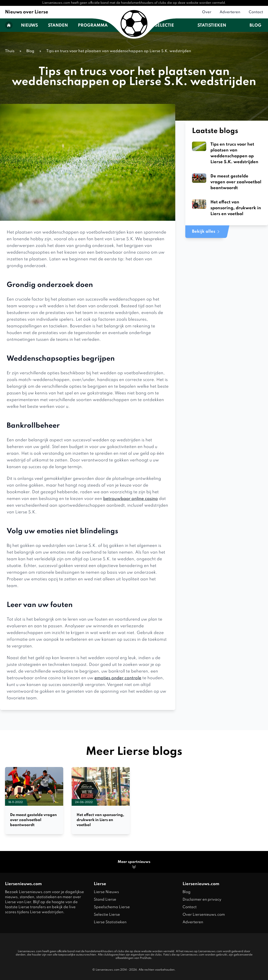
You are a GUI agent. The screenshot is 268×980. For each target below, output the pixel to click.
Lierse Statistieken (110, 922)
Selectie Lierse (107, 915)
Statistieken (212, 26)
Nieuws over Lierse (27, 12)
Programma (93, 26)
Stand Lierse (105, 900)
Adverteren (230, 12)
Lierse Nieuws (106, 892)
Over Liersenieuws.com (204, 915)
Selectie (164, 26)
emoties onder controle (118, 678)
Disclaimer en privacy (202, 900)
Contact (256, 12)
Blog (255, 26)
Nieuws (29, 26)
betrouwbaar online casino (131, 499)
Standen (58, 26)
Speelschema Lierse (112, 907)
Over (207, 12)
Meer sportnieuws (134, 865)
